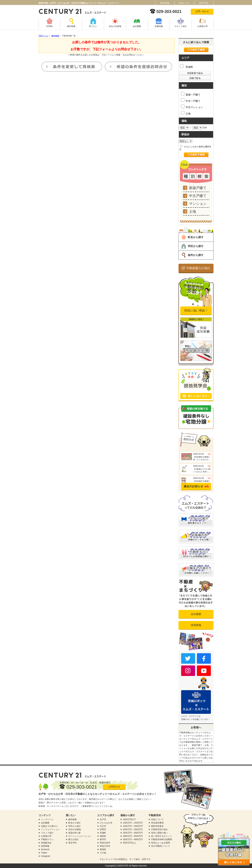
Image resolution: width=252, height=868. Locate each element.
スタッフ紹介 (181, 26)
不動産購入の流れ (198, 268)
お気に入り (184, 3)
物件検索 (71, 26)
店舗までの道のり (49, 826)
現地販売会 (46, 843)
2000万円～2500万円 (133, 829)
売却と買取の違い (159, 833)
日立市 (103, 826)
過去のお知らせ (193, 486)
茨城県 (186, 67)
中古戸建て (198, 196)
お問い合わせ (202, 11)
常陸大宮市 (105, 846)
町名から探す (196, 237)
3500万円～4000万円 (133, 839)
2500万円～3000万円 (133, 833)
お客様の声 (202, 26)
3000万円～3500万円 (133, 836)
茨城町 (103, 833)
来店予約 (72, 843)
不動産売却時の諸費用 (162, 839)
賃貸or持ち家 (74, 833)
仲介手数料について (160, 846)
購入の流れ (73, 839)
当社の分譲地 (115, 26)
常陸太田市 (105, 843)
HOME (50, 26)
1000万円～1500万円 (133, 823)
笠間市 (103, 829)
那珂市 (103, 839)
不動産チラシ (47, 839)
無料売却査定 (157, 826)
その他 (103, 853)
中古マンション (192, 107)
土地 (186, 113)
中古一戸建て (191, 100)
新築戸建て (198, 188)
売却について (157, 819)
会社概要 (137, 26)
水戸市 (103, 819)
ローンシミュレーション (80, 836)
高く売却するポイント (162, 836)
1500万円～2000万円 (133, 826)
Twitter (44, 853)
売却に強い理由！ (196, 311)
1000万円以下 (129, 819)
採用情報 (196, 625)
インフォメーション (50, 829)
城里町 (103, 836)
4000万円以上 (129, 843)
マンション (198, 204)
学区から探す (196, 246)
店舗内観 (159, 26)
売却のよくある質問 (160, 843)
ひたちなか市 (106, 823)
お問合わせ (114, 787)
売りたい (93, 26)
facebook (45, 849)
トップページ (47, 819)
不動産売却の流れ (159, 829)
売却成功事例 (157, 823)
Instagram (46, 856)
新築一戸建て (191, 94)
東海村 (103, 849)
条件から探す (196, 255)
